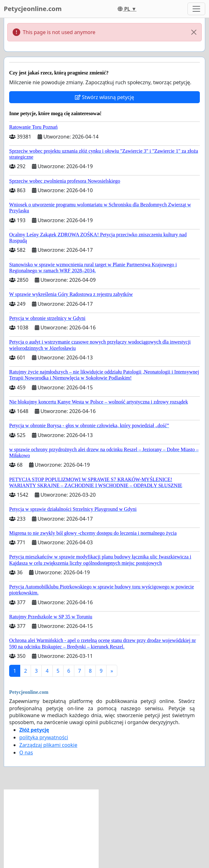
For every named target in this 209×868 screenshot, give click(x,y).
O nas (26, 753)
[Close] (194, 32)
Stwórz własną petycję (104, 97)
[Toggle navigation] (196, 9)
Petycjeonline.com (33, 9)
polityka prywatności (44, 737)
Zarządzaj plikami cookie (48, 745)
